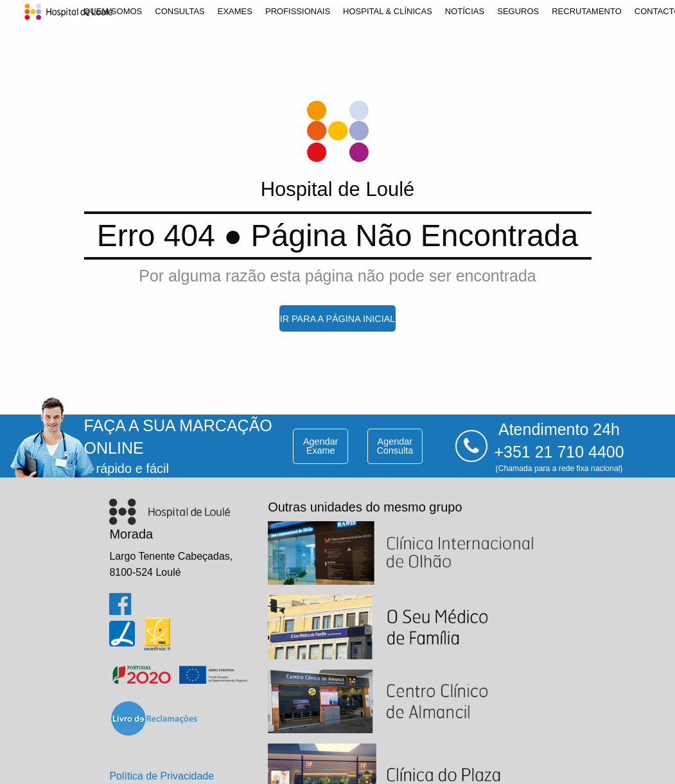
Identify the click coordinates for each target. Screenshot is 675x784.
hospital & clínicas (388, 11)
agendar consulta (395, 446)
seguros (518, 11)
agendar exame (320, 446)
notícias (465, 11)
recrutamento (587, 11)
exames (235, 11)
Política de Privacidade (162, 776)
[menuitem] (113, 11)
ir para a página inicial (338, 319)
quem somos (113, 11)
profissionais (298, 11)
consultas (180, 11)
